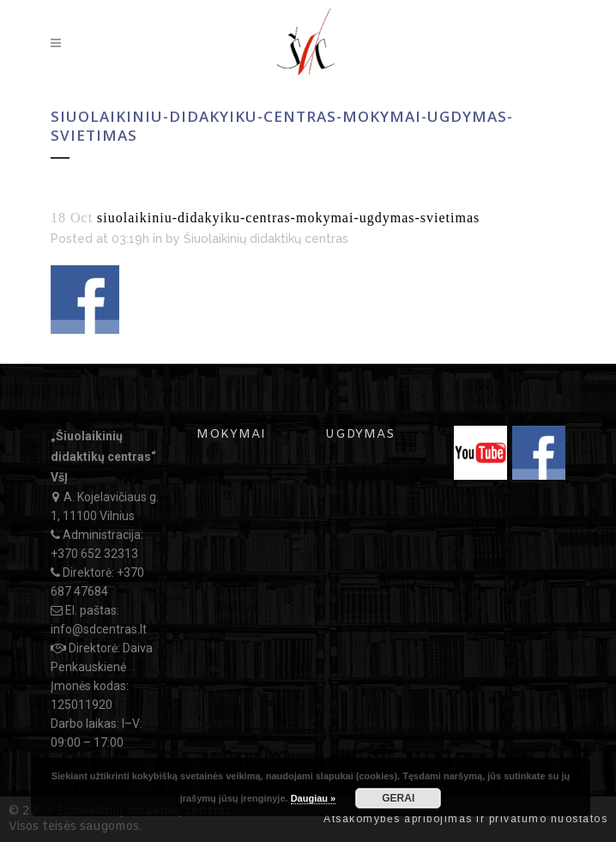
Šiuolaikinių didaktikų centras (266, 239)
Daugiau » (314, 798)
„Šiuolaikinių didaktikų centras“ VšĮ (103, 457)
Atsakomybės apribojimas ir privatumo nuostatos (465, 819)
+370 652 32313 (94, 554)
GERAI (398, 798)
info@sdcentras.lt (99, 629)
